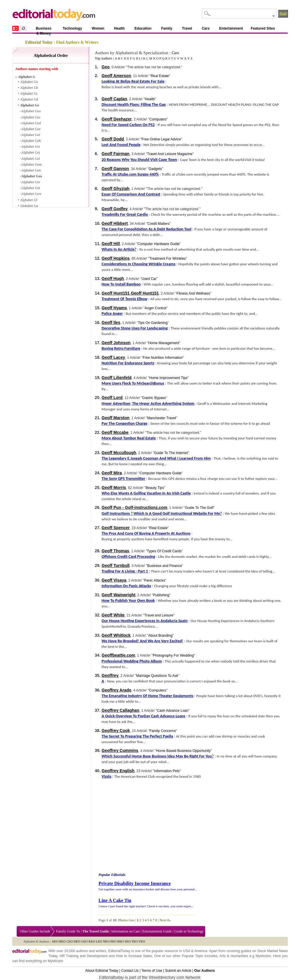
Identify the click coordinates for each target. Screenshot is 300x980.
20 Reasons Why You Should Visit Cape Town (139, 160)
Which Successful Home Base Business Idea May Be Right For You (157, 756)
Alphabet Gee (31, 129)
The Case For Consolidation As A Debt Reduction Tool (146, 229)
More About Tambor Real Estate (129, 438)
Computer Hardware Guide (158, 244)
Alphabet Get (30, 188)
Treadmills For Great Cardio (125, 214)
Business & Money (44, 29)
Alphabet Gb (29, 88)
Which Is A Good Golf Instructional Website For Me (177, 513)
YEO (142, 941)
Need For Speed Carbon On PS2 (128, 125)
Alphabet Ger (31, 182)
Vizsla (106, 776)
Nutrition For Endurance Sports (128, 363)
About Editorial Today (102, 971)
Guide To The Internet (171, 453)
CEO (70, 941)
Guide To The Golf (199, 508)
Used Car (149, 279)
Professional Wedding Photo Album (132, 661)
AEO (55, 941)
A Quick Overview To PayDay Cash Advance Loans (144, 716)
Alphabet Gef (31, 135)
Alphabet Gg (29, 206)
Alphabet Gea (31, 111)
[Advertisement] (147, 827)
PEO (114, 941)
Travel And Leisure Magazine (170, 154)
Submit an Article (178, 971)
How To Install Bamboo (121, 284)
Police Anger (112, 314)
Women (98, 28)
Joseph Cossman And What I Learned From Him (171, 458)
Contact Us (130, 971)
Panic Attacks (155, 580)
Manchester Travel (162, 418)
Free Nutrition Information (163, 358)
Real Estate (160, 76)
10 (115, 920)
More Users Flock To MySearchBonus (133, 383)
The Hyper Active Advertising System (163, 404)
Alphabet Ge (29, 105)
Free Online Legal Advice (161, 139)
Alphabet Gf (29, 200)
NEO (106, 941)
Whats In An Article (118, 249)
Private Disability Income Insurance (135, 883)
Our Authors (204, 971)
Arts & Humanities (234, 956)
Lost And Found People (121, 145)
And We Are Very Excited (161, 641)
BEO (62, 941)
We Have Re (112, 641)
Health (119, 28)
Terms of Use (152, 971)
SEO (128, 941)
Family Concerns (163, 731)
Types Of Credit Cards (164, 551)
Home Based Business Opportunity (183, 751)
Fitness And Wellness (193, 293)
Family (167, 28)
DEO (77, 941)
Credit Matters (158, 224)
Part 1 (143, 571)
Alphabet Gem (31, 164)
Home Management (164, 343)
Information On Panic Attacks (126, 586)
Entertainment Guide (157, 931)
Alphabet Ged (31, 123)
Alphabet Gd (29, 99)
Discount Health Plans (120, 105)
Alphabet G (27, 77)
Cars (206, 28)
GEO (85, 941)
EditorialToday (119, 951)
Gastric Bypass (154, 398)
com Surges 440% (144, 174)
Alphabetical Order (51, 56)
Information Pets (167, 771)
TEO (135, 941)
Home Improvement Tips (168, 378)
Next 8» (165, 920)
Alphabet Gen (31, 170)
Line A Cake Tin (115, 900)
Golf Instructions (116, 513)
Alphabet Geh (31, 141)
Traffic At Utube (115, 174)
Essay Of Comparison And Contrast (131, 194)
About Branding (160, 636)
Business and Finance (165, 566)
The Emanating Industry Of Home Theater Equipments (148, 696)
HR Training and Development (84, 956)
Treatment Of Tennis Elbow (125, 299)
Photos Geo (126, 920)
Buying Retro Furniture (121, 348)
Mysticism (263, 956)
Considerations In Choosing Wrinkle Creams (139, 264)
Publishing (161, 595)
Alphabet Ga (29, 82)
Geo (175, 53)
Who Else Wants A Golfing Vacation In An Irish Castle (146, 493)
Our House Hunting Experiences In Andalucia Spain (145, 621)
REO (121, 941)
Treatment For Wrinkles (167, 259)
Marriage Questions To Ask (157, 676)
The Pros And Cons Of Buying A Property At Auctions (146, 533)
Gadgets (155, 169)
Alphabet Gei (30, 147)
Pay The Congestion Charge (125, 423)
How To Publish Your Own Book (128, 601)
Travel (187, 28)
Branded (131, 641)
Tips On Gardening (153, 323)
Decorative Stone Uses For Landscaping (135, 328)
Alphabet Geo (31, 176)
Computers (158, 119)
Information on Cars (126, 931)
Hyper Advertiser (116, 404)
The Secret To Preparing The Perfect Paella (137, 736)
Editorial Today (39, 42)
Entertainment (231, 28)
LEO (99, 941)
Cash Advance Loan (173, 711)
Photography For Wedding (173, 655)
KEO (92, 941)
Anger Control (155, 308)
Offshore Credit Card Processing (128, 557)
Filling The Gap (154, 105)
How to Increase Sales (134, 956)
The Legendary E (116, 458)
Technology (72, 28)
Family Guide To (68, 931)
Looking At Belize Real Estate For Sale (133, 81)
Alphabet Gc (29, 94)
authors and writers (91, 951)
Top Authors (103, 58)
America (201, 951)
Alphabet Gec (31, 117)
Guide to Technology (189, 931)
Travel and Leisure (159, 615)
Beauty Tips (155, 488)
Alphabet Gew (31, 194)
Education (143, 28)
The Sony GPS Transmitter (123, 479)
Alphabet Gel (30, 159)
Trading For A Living (118, 571)
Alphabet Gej (30, 152)
